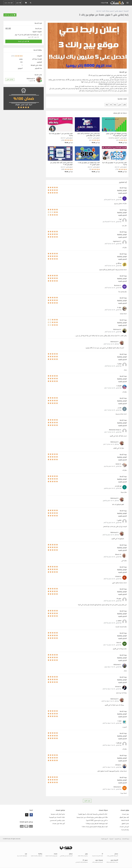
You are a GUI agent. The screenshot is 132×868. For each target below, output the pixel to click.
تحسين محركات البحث (108, 11)
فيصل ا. (119, 364)
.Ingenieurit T (117, 241)
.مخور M (119, 599)
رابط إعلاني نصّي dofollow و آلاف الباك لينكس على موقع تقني (88, 135)
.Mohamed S (117, 665)
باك (111, 105)
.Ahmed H (118, 687)
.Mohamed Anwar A (115, 430)
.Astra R (119, 643)
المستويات (111, 839)
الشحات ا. (119, 386)
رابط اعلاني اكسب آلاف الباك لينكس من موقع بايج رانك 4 (61, 164)
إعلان (124, 105)
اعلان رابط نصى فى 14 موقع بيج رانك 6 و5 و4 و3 (114, 164)
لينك (107, 105)
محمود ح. (119, 621)
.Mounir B (118, 554)
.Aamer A (119, 464)
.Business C (118, 285)
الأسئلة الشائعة (125, 821)
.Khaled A (118, 576)
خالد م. (119, 408)
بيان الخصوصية (118, 839)
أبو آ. (120, 219)
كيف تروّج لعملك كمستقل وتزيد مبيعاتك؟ (97, 824)
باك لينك (98, 11)
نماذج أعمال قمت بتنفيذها (58, 814)
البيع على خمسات (124, 827)
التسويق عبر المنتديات (114, 138)
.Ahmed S (118, 765)
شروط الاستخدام (126, 839)
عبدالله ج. (119, 263)
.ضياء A (119, 307)
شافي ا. (119, 520)
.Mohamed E (117, 787)
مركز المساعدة (125, 830)
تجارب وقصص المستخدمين (57, 821)
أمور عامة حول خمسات (59, 824)
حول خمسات (125, 814)
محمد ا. (119, 721)
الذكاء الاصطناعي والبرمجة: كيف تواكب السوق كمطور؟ (93, 814)
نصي (120, 105)
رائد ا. (120, 197)
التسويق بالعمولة (105, 839)
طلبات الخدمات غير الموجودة (57, 817)
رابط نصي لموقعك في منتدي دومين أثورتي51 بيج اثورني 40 (116, 135)
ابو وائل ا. (119, 743)
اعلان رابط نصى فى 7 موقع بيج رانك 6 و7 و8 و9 (61, 135)
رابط (115, 105)
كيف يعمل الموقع (124, 817)
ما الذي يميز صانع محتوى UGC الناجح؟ (97, 821)
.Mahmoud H (117, 329)
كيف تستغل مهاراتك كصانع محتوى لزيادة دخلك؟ (95, 827)
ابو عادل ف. (118, 486)
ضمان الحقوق (125, 824)
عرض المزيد (87, 801)
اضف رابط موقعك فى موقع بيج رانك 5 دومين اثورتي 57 (89, 164)
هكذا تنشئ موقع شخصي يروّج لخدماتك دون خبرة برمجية (92, 817)
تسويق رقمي (119, 11)
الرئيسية (126, 11)
